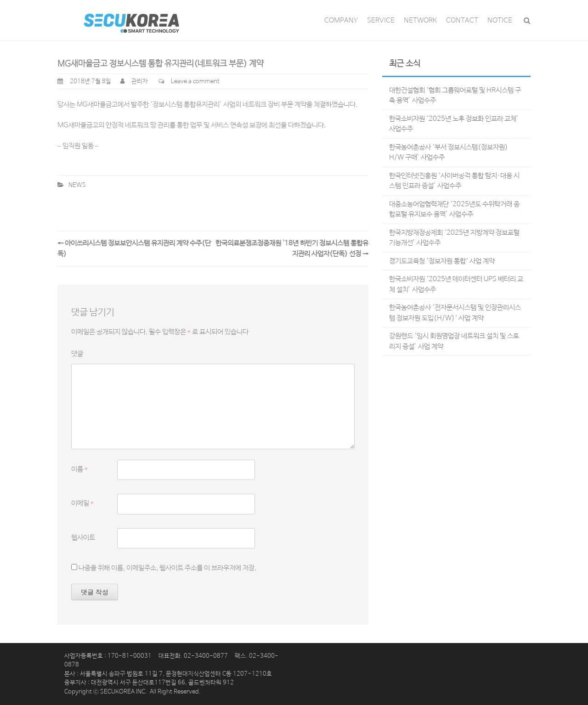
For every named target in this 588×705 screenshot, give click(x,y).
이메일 (82, 503)
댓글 (77, 354)
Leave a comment (195, 82)
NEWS (77, 185)
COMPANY (341, 20)
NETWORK (420, 20)
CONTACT (462, 20)
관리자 (140, 82)
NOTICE (500, 20)
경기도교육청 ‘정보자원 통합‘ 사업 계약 (442, 261)
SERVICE (381, 20)
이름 (79, 469)
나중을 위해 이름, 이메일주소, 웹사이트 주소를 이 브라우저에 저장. (167, 568)
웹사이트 (83, 538)
